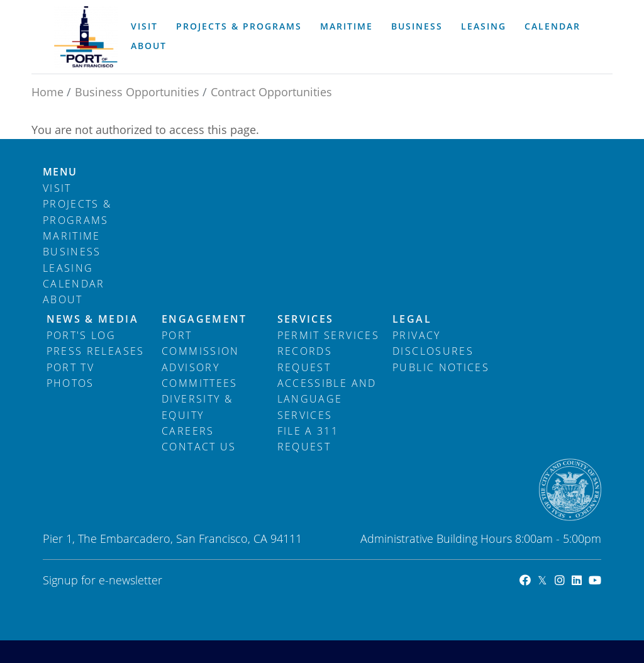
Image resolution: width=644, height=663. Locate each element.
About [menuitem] (149, 46)
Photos (70, 383)
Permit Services (328, 335)
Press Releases (96, 351)
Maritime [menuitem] (347, 26)
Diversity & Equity (197, 407)
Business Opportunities (137, 92)
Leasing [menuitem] (484, 26)
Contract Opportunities (271, 92)
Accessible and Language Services (327, 399)
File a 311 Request (308, 439)
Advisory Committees (200, 375)
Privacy (416, 335)
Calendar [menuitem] (552, 26)
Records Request (305, 359)
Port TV (70, 367)
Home (47, 92)
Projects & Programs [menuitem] (239, 26)
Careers (188, 431)
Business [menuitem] (417, 26)
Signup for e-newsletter (103, 580)
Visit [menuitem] (144, 26)
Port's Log (81, 335)
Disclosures (433, 351)
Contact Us (199, 447)
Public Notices (441, 367)
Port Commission (201, 343)
